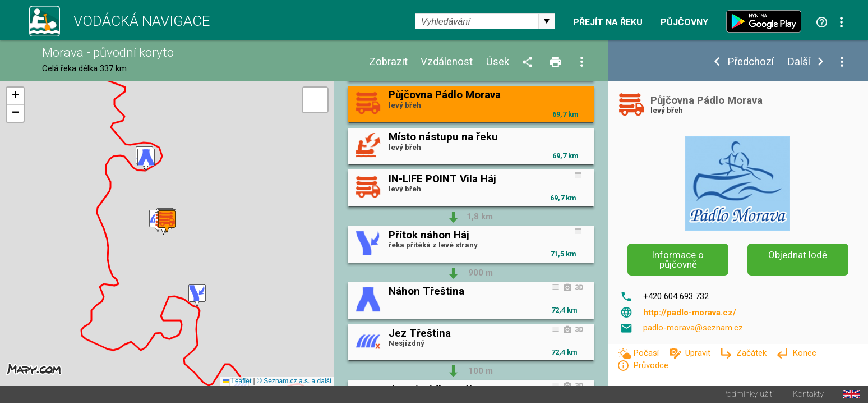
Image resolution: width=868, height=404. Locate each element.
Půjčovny (684, 22)
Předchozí (751, 62)
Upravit (699, 353)
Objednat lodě (798, 255)
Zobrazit (388, 62)
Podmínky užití (748, 395)
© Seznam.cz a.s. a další (294, 382)
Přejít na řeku (608, 22)
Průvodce (651, 365)
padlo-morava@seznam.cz (693, 328)
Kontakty (808, 395)
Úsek (498, 62)
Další (799, 62)
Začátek (752, 353)
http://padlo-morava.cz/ (690, 313)
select (547, 21)
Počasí (647, 353)
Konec (804, 353)
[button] (146, 161)
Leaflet (237, 382)
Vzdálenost (447, 62)
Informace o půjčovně (678, 260)
